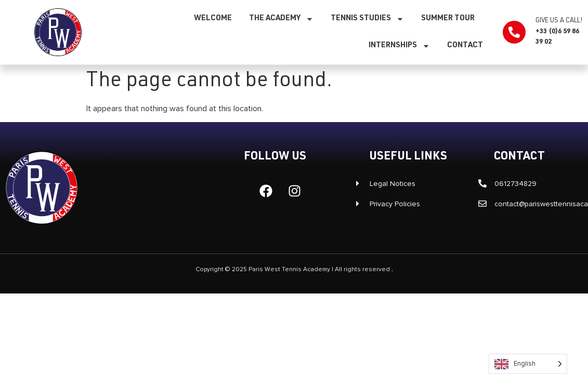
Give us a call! (559, 21)
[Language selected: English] (528, 364)
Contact (465, 45)
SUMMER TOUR (448, 18)
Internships (399, 46)
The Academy (281, 19)
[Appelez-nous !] (514, 32)
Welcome (213, 18)
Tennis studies (367, 19)
